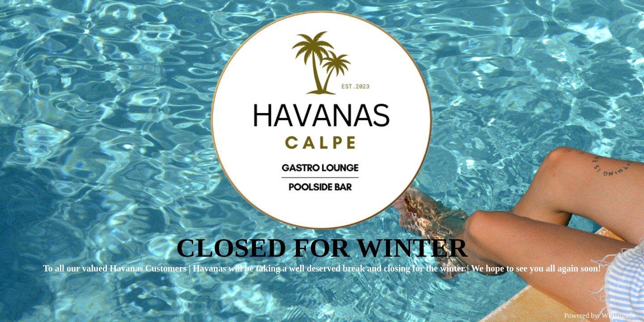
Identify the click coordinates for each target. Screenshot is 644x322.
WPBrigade (618, 316)
